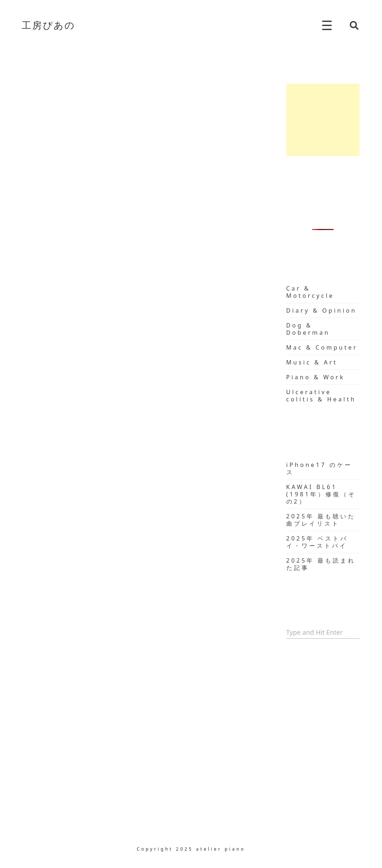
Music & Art (312, 362)
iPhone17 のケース (319, 468)
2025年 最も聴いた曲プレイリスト (321, 520)
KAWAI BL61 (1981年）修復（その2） (321, 494)
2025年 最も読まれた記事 (321, 564)
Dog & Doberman (308, 329)
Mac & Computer (322, 347)
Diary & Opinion (322, 310)
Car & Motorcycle (310, 292)
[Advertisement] (323, 120)
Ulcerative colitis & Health (321, 396)
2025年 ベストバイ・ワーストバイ (317, 542)
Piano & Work (316, 377)
